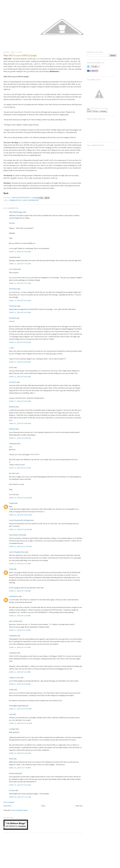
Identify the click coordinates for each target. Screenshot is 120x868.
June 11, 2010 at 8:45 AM (20, 377)
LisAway (12, 790)
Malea (11, 759)
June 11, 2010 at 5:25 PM (20, 672)
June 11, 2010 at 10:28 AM (20, 498)
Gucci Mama (13, 269)
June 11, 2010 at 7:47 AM (20, 264)
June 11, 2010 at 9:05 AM (20, 401)
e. (10, 348)
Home (43, 806)
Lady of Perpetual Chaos (17, 552)
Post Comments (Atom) (20, 810)
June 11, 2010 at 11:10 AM (20, 546)
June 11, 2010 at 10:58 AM (20, 529)
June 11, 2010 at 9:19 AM (20, 468)
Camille (12, 503)
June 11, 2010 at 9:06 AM (20, 423)
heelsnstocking (14, 773)
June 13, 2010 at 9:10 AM (20, 785)
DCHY (11, 367)
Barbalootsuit (54, 71)
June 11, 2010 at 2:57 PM (20, 647)
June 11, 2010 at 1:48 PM (20, 591)
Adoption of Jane (15, 678)
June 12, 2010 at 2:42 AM (20, 753)
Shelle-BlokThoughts (16, 212)
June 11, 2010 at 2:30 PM (20, 616)
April (11, 714)
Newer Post (7, 806)
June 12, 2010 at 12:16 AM (20, 723)
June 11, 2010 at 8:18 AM (20, 342)
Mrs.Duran (13, 318)
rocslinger (12, 729)
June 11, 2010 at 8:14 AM (20, 300)
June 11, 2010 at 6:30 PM (20, 684)
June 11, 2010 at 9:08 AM (20, 438)
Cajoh (11, 569)
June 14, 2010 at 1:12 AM (20, 797)
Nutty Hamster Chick (16, 535)
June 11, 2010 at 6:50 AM (20, 252)
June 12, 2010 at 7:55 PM (20, 768)
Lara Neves (13, 382)
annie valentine (14, 621)
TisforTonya (13, 289)
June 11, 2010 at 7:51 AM (20, 283)
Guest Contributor (31, 200)
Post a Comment (9, 802)
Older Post (79, 806)
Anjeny (11, 690)
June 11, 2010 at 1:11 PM (20, 564)
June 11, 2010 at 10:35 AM (20, 515)
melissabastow (14, 596)
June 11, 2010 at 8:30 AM (20, 362)
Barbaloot (12, 407)
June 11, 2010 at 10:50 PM (20, 709)
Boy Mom (12, 473)
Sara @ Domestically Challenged (20, 520)
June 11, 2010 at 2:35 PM (20, 630)
